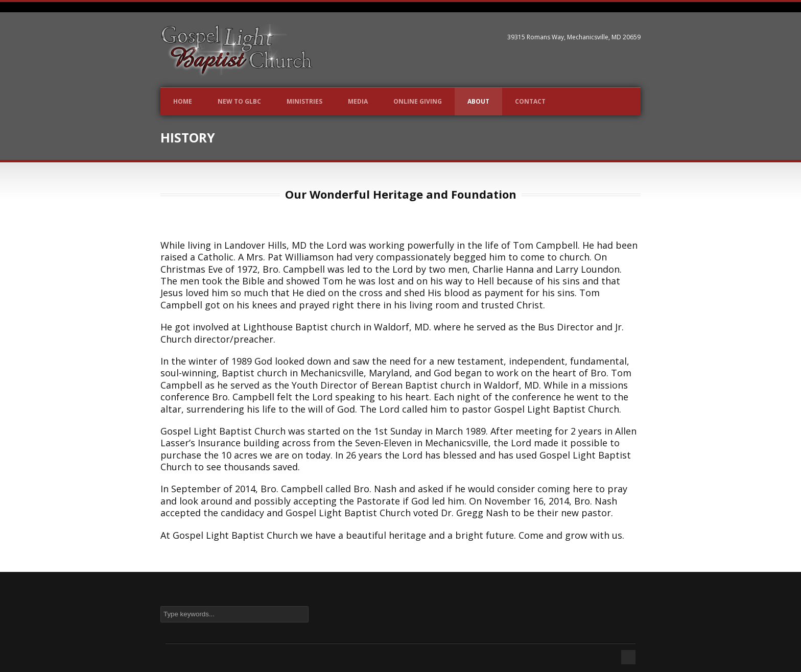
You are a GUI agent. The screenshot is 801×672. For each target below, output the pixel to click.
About (478, 101)
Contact (530, 101)
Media (358, 101)
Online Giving (418, 101)
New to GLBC (239, 101)
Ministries (304, 101)
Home (183, 101)
